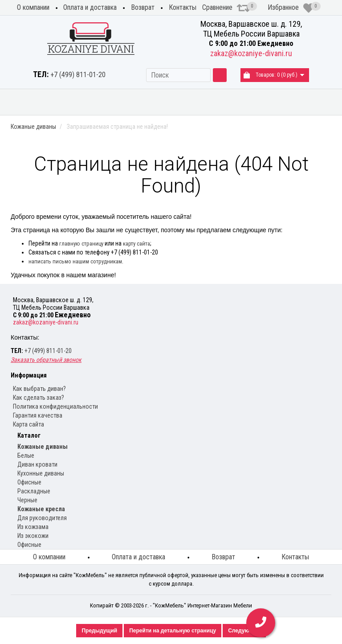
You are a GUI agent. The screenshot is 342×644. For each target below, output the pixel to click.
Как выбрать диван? (39, 389)
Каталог (29, 435)
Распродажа (313, 99)
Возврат (143, 7)
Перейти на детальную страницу (173, 631)
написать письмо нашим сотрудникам (75, 261)
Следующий (244, 631)
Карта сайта (28, 424)
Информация (29, 375)
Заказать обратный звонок (46, 360)
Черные (27, 500)
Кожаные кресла (254, 102)
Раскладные (34, 491)
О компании (33, 7)
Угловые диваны (141, 102)
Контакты (183, 7)
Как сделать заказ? (39, 398)
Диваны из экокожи (82, 102)
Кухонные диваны (197, 102)
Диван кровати (37, 464)
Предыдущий (99, 631)
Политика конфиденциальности (55, 406)
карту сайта (136, 244)
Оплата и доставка (90, 7)
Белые (26, 455)
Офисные (29, 482)
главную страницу (81, 244)
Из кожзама (33, 527)
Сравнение (226, 8)
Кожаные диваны (24, 102)
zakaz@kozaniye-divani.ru (251, 53)
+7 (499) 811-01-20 (78, 75)
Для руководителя (42, 518)
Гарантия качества (38, 415)
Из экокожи (33, 536)
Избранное (291, 8)
